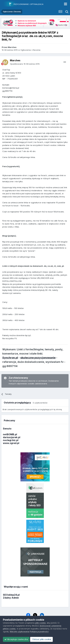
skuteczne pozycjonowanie (38, 358)
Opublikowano (25, 64)
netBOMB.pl (10, 434)
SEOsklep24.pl (11, 595)
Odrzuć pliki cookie (41, 639)
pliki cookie (40, 623)
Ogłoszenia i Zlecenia (30, 50)
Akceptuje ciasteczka (16, 639)
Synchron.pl (10, 358)
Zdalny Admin (11, 598)
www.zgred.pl (11, 443)
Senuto (7, 429)
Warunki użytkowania (19, 632)
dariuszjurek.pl (12, 437)
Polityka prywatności (39, 632)
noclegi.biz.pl (11, 440)
